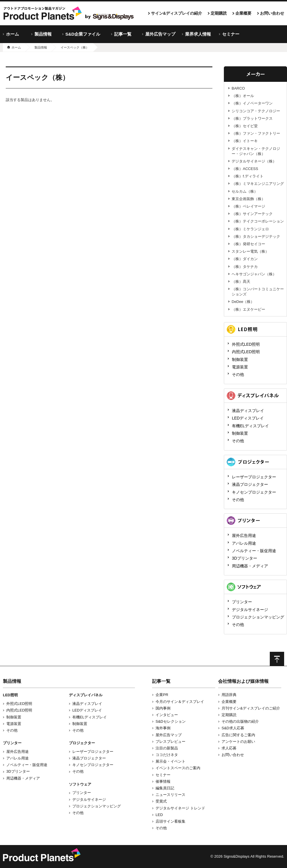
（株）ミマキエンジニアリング (258, 184)
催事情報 (163, 781)
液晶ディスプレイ (248, 411)
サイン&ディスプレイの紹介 (177, 13)
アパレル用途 (244, 543)
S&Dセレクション (171, 721)
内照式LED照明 (246, 352)
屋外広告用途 (244, 536)
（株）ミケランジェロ (250, 229)
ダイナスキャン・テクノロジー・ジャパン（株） (256, 151)
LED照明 (10, 695)
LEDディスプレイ (248, 418)
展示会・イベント (170, 761)
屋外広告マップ (160, 34)
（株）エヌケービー (248, 309)
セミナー (231, 34)
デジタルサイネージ (250, 610)
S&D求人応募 (233, 728)
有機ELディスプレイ (250, 426)
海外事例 (163, 728)
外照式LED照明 (246, 344)
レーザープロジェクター (254, 477)
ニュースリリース (170, 795)
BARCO (238, 88)
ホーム (12, 34)
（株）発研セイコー (248, 244)
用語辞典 (229, 695)
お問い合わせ (272, 13)
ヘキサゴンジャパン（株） (254, 274)
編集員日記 (165, 788)
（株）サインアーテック (252, 214)
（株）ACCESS (245, 169)
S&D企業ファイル (83, 34)
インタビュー (167, 715)
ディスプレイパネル (86, 695)
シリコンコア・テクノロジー (256, 111)
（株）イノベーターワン (252, 103)
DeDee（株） (243, 302)
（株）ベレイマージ (248, 206)
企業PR (162, 695)
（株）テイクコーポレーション (258, 221)
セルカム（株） (245, 191)
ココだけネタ (167, 755)
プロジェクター (82, 743)
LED (159, 815)
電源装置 (240, 367)
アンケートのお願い (238, 742)
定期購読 (219, 13)
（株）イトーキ (245, 141)
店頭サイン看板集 (170, 821)
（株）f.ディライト (248, 176)
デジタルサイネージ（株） (254, 161)
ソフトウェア (80, 784)
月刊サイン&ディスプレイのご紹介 (251, 708)
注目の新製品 (167, 748)
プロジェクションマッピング (258, 617)
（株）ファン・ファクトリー (256, 133)
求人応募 (229, 748)
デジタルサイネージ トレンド (180, 808)
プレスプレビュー (170, 742)
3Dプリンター (245, 558)
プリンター (242, 602)
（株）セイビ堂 (245, 126)
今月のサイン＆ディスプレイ (180, 702)
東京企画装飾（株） (248, 199)
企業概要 (243, 13)
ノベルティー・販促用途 (254, 551)
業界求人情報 (198, 34)
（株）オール (243, 96)
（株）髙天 (241, 282)
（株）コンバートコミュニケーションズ (258, 292)
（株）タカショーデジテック (256, 236)
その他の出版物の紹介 (240, 721)
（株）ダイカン (245, 259)
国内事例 (163, 708)
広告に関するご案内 (238, 735)
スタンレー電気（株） (250, 251)
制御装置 (240, 359)
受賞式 (161, 801)
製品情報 (43, 34)
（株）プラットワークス (252, 118)
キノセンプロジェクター (254, 492)
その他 (238, 374)
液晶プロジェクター (250, 484)
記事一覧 (123, 34)
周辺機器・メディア (250, 566)
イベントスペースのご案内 (178, 768)
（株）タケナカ (245, 267)
